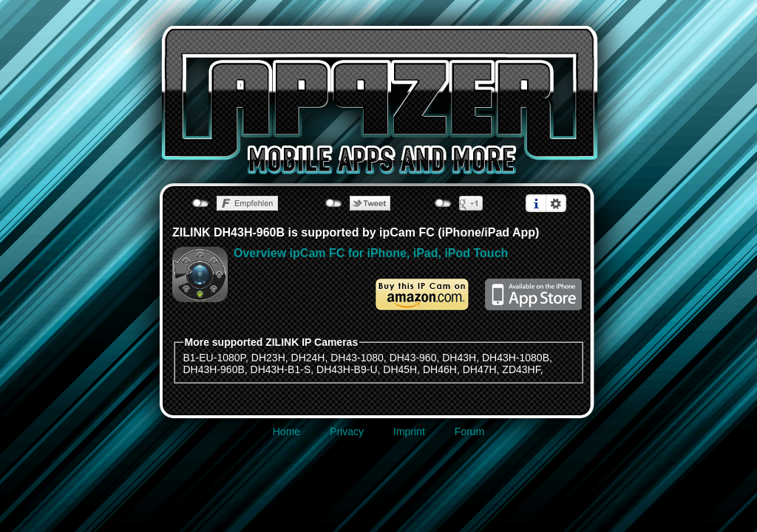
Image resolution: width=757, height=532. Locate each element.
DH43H (459, 358)
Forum (469, 432)
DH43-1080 (357, 358)
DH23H (268, 358)
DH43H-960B (214, 369)
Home (286, 432)
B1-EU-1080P (215, 358)
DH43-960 (413, 358)
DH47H (480, 369)
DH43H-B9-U (347, 369)
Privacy (347, 432)
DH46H (440, 369)
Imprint (409, 432)
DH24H (308, 358)
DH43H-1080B (516, 358)
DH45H (400, 369)
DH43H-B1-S (281, 369)
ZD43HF (521, 369)
